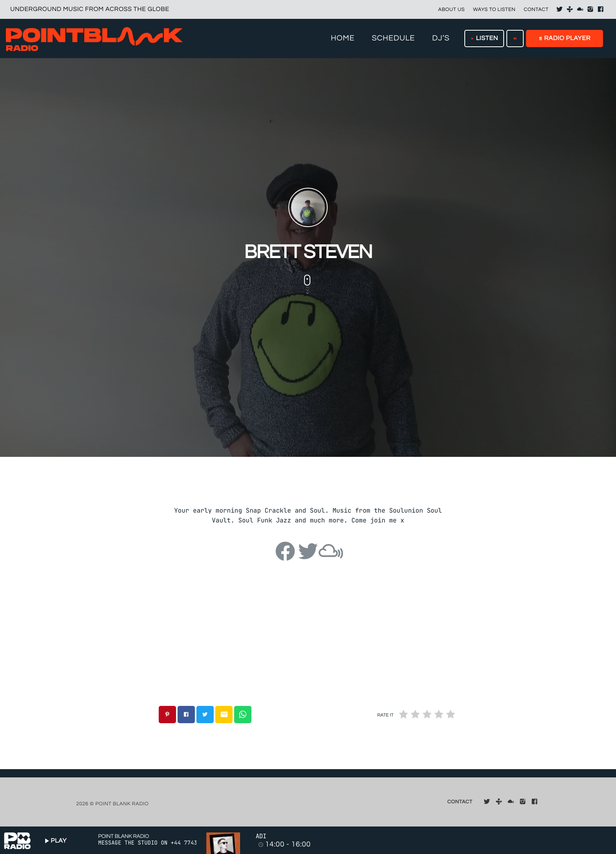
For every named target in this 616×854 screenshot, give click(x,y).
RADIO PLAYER (565, 38)
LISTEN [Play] (484, 38)
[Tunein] (570, 9)
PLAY (55, 841)
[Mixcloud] (580, 9)
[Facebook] (601, 9)
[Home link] (94, 38)
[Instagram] (590, 9)
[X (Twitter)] (559, 9)
